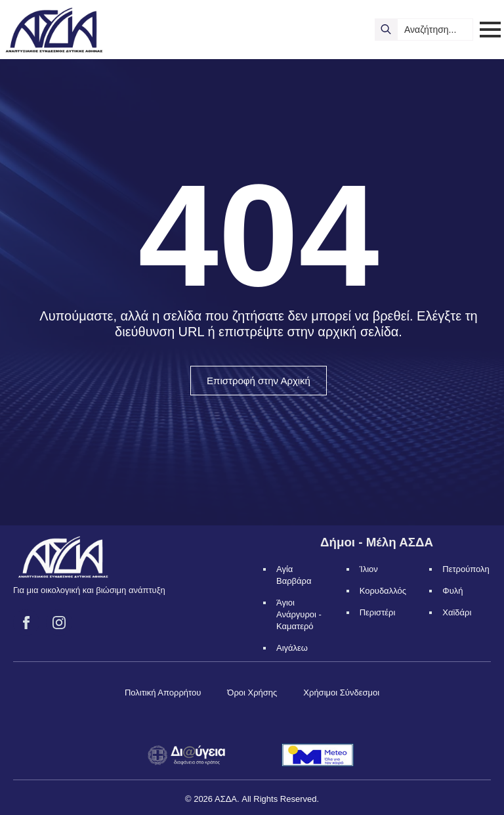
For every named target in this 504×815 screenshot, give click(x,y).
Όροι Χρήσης (252, 693)
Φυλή (452, 591)
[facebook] (26, 623)
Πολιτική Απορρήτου (163, 693)
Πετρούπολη (466, 569)
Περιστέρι (378, 612)
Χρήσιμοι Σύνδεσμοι (341, 693)
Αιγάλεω (292, 648)
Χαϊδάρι (457, 612)
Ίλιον (369, 569)
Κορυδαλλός (383, 591)
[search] (386, 30)
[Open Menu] (490, 30)
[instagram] (59, 623)
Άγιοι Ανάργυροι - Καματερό (299, 614)
